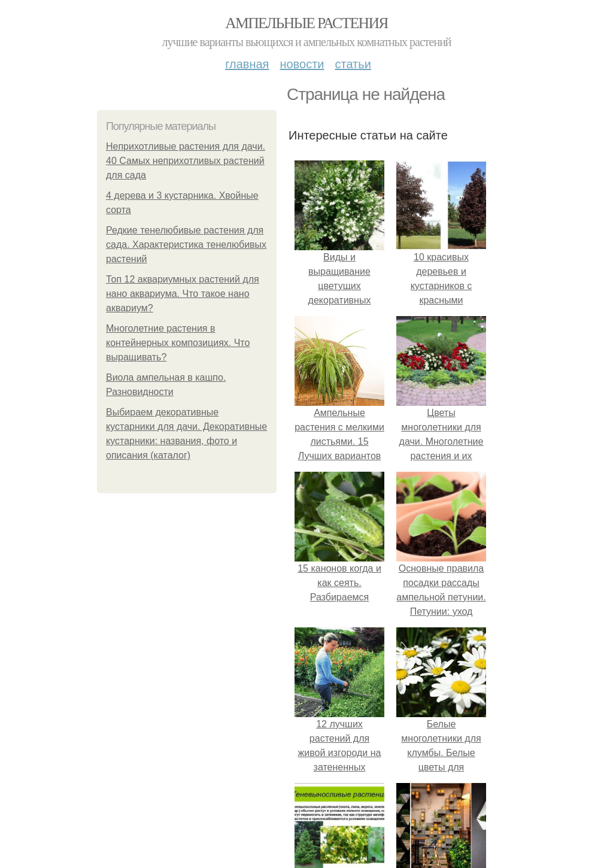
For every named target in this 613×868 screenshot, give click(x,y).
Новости (302, 64)
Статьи (353, 64)
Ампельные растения (306, 23)
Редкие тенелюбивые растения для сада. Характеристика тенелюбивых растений (186, 245)
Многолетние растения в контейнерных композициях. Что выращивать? (178, 343)
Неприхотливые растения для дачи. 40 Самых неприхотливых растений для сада (186, 161)
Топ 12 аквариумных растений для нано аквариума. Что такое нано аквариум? (183, 294)
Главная (247, 64)
